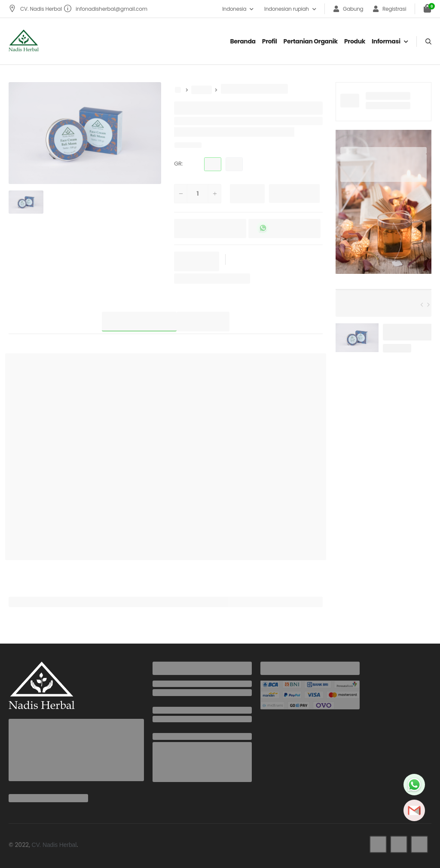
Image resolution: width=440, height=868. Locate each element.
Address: (166, 736)
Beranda (243, 41)
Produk (355, 41)
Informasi (386, 41)
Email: (162, 710)
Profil (270, 41)
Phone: (163, 684)
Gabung (348, 9)
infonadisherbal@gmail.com (106, 9)
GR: (178, 164)
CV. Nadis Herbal (36, 9)
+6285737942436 (176, 693)
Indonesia (234, 9)
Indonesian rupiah (287, 9)
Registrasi (390, 9)
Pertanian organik (311, 41)
